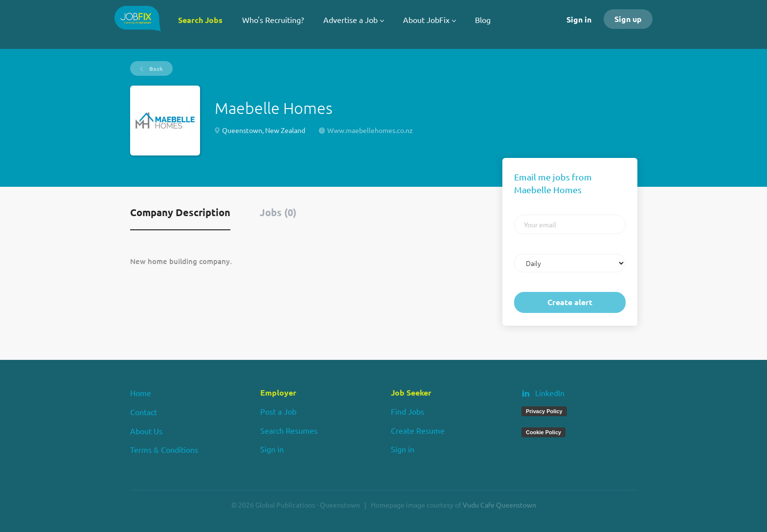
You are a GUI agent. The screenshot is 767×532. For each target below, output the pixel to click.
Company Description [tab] (180, 212)
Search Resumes (289, 430)
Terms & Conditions (164, 449)
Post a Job (278, 411)
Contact (144, 412)
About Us (146, 431)
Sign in (579, 19)
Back (155, 68)
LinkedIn (550, 393)
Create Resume (418, 430)
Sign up (628, 19)
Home (141, 393)
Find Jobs (407, 411)
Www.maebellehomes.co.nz (370, 130)
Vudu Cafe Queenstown (499, 505)
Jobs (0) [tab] (278, 212)
